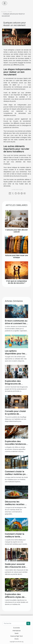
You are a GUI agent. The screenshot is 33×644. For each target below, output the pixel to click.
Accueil (3, 12)
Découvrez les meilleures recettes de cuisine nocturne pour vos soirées (16, 506)
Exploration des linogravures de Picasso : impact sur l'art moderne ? (15, 385)
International (16, 631)
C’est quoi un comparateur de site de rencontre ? (17, 282)
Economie (16, 628)
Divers (10, 12)
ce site (23, 85)
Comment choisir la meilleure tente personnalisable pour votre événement (16, 538)
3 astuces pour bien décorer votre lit (16, 231)
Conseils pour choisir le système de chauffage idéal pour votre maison (15, 415)
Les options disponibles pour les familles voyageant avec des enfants (15, 355)
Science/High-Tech (17, 636)
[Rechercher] (14, 623)
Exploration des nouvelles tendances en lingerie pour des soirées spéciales (15, 445)
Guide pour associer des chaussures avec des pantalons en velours (16, 568)
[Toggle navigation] (5, 3)
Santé (16, 633)
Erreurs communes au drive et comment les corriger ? (16, 323)
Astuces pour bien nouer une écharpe (17, 256)
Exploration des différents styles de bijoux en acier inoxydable (15, 598)
